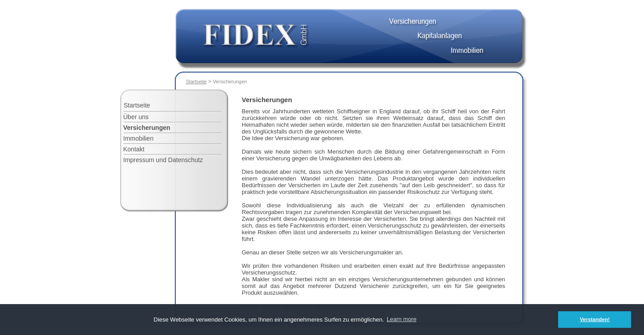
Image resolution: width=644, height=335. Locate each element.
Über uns (136, 117)
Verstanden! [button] (595, 319)
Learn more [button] (402, 319)
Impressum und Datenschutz (163, 160)
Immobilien (139, 138)
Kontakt (134, 149)
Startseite (196, 82)
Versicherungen (147, 128)
